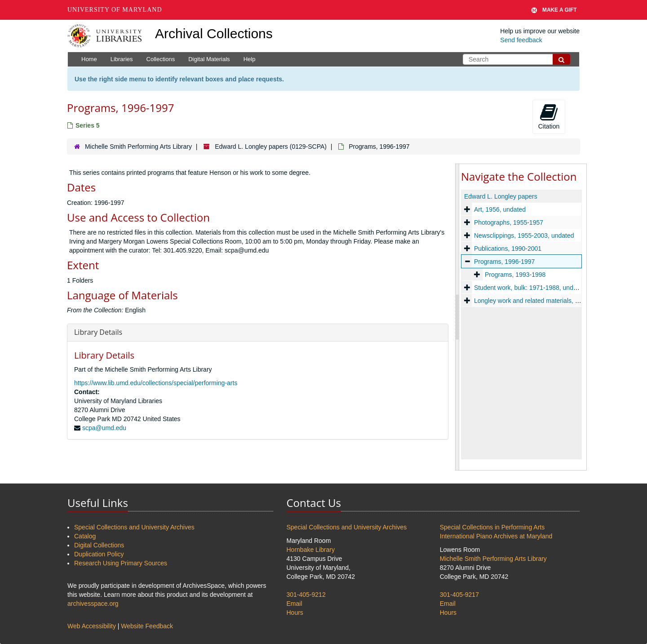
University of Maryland (115, 10)
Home (89, 59)
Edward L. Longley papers (501, 196)
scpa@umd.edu (104, 428)
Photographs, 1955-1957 (509, 222)
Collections (161, 59)
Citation (549, 116)
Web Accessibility (92, 626)
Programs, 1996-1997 (504, 262)
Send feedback (521, 40)
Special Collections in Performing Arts (492, 527)
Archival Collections (214, 33)
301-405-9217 (459, 595)
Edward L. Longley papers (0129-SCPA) (271, 147)
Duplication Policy (99, 554)
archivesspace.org (93, 604)
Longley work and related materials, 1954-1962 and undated (558, 301)
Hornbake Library (311, 550)
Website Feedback (147, 626)
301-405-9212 (306, 595)
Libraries (122, 59)
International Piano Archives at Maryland (496, 536)
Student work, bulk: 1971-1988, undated (530, 288)
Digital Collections (99, 545)
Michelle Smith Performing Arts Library (138, 147)
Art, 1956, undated (500, 209)
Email (295, 604)
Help (250, 59)
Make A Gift (554, 10)
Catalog (85, 536)
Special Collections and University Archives (134, 527)
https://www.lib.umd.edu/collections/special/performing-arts (156, 383)
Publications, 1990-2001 (508, 249)
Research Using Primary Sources (121, 563)
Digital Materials (209, 59)
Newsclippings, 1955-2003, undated (524, 235)
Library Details (98, 332)
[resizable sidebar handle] (457, 317)
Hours (295, 613)
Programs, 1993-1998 (515, 275)
